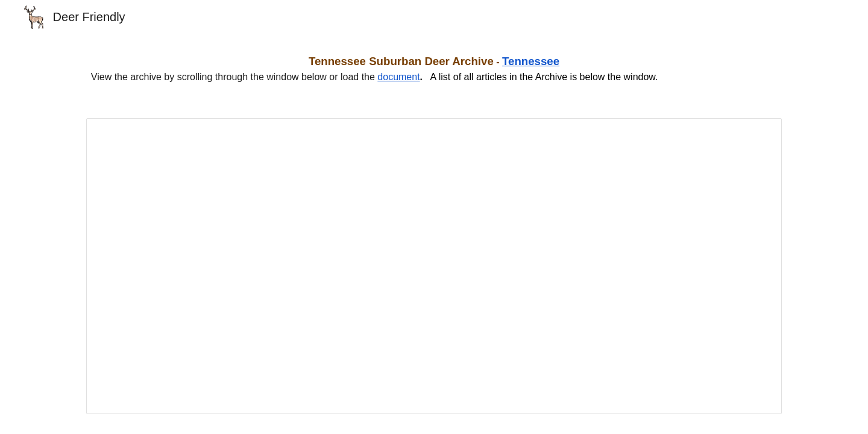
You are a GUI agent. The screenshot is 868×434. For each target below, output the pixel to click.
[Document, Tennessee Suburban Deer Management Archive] (434, 266)
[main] (434, 69)
